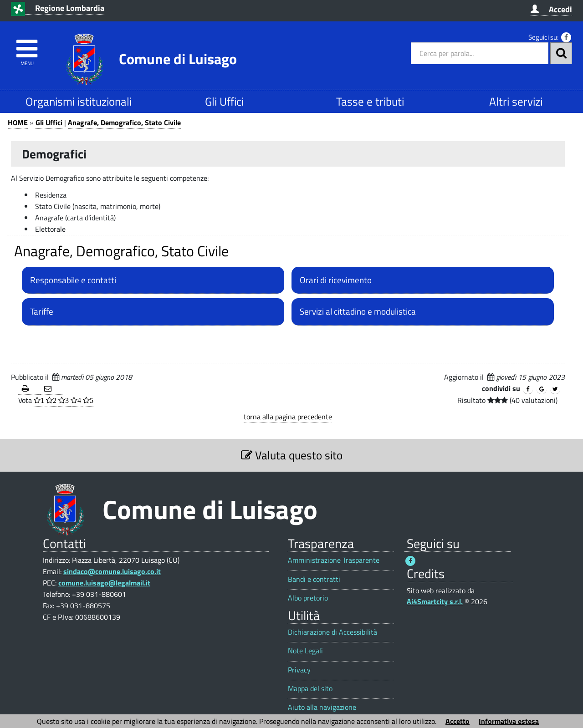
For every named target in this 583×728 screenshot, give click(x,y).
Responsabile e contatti (73, 280)
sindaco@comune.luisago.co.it (112, 571)
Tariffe (42, 311)
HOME (18, 122)
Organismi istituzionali (79, 101)
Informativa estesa (509, 721)
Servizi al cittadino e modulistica (358, 311)
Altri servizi (516, 101)
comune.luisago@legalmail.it (104, 583)
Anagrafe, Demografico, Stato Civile (124, 122)
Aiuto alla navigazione (322, 707)
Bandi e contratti (314, 579)
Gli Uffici (224, 101)
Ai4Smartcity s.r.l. (435, 601)
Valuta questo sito (292, 455)
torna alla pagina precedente (288, 417)
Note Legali (305, 651)
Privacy (299, 670)
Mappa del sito (310, 689)
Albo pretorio (308, 598)
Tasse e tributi (370, 101)
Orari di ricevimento (336, 280)
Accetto (458, 721)
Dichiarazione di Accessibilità (332, 632)
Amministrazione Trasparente (334, 560)
